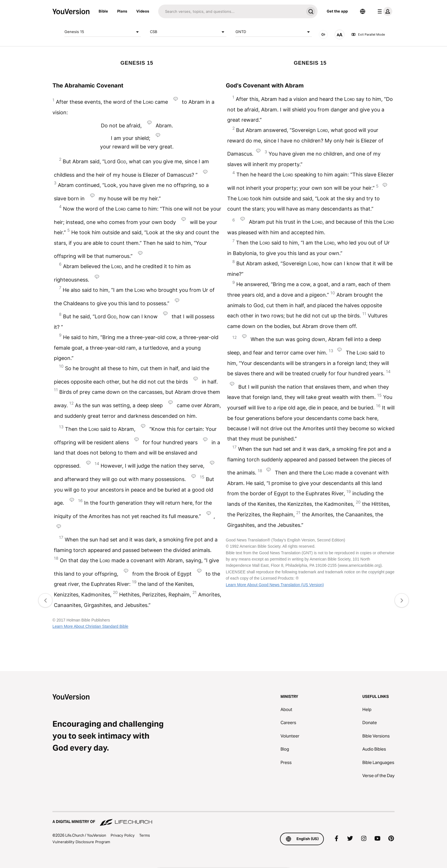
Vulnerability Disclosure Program (81, 842)
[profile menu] (384, 11)
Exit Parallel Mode (368, 34)
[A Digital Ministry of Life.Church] (223, 819)
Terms (145, 835)
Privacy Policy (123, 835)
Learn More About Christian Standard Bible (90, 626)
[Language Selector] (363, 11)
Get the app (337, 11)
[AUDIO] (323, 34)
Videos (143, 11)
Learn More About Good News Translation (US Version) (275, 585)
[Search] (231, 11)
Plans (122, 11)
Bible (103, 11)
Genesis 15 (103, 32)
